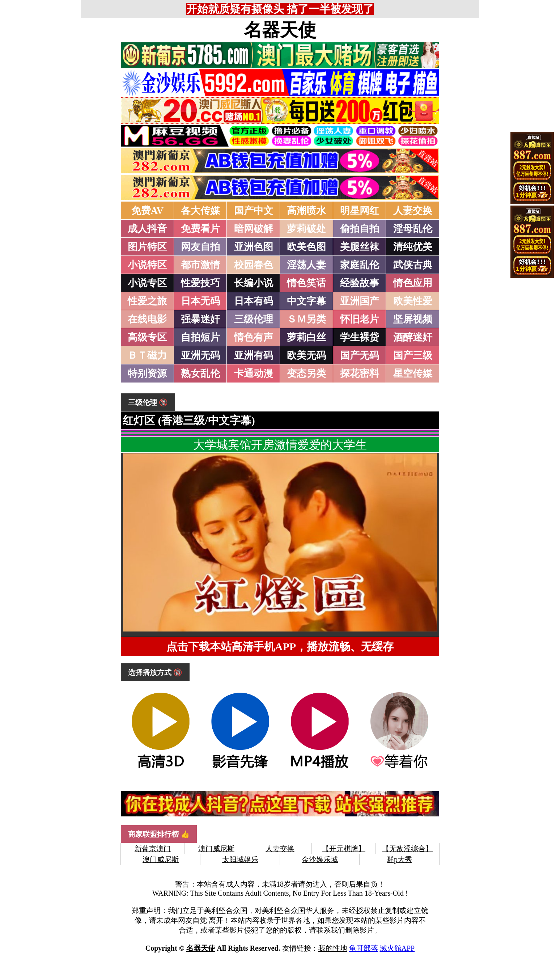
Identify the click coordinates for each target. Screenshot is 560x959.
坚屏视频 (413, 319)
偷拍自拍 (360, 229)
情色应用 (413, 283)
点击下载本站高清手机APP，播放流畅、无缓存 (280, 647)
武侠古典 (413, 265)
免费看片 (200, 229)
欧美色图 (306, 247)
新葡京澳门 (153, 849)
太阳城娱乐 (240, 859)
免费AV (148, 211)
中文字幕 (306, 301)
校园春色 (254, 265)
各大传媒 (200, 211)
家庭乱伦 (360, 265)
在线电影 (147, 319)
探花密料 (360, 373)
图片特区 (147, 247)
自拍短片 (200, 337)
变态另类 (306, 373)
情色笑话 (306, 283)
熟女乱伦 (200, 373)
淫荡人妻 (306, 265)
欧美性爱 (413, 301)
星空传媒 (413, 373)
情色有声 (254, 337)
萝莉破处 (306, 229)
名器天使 (280, 30)
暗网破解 (254, 229)
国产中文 (254, 211)
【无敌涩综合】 (407, 849)
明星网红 (360, 211)
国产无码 (360, 355)
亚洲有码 (254, 355)
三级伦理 (254, 319)
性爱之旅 (147, 301)
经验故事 (360, 283)
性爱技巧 (200, 283)
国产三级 (413, 355)
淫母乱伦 (413, 229)
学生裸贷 (360, 337)
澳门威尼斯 (216, 849)
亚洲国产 (360, 301)
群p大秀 (399, 859)
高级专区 (147, 337)
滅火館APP (397, 948)
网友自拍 (200, 247)
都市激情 (200, 265)
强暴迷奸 (200, 319)
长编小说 (254, 283)
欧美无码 (306, 355)
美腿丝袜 (360, 247)
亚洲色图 (254, 247)
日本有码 (254, 301)
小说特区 (147, 265)
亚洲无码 (200, 355)
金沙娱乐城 (320, 859)
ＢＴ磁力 (147, 355)
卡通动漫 (254, 373)
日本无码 (200, 301)
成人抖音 (147, 229)
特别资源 (147, 373)
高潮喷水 (306, 211)
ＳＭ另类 (306, 319)
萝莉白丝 (306, 337)
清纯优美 (413, 247)
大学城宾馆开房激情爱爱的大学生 (280, 445)
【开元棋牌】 (344, 849)
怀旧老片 (360, 319)
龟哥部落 (364, 948)
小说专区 (147, 283)
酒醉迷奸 (413, 337)
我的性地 (333, 948)
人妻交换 (413, 211)
